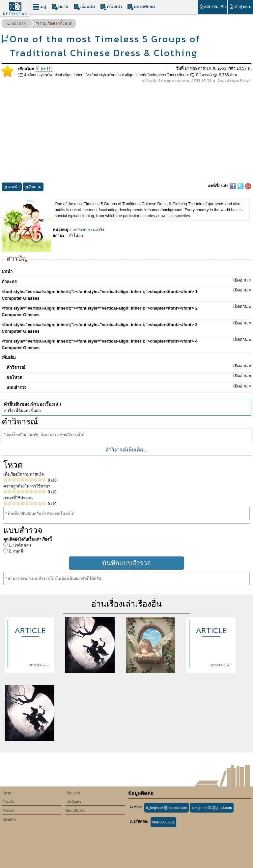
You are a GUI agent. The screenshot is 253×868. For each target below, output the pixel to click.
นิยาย (60, 7)
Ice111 (44, 69)
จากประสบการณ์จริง (87, 230)
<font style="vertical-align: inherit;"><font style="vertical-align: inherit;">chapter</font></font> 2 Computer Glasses (126, 310)
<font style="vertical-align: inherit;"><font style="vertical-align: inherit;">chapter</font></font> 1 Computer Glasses (126, 294)
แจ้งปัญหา (73, 802)
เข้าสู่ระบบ (240, 6)
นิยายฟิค (9, 819)
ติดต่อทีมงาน (76, 811)
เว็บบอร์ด (73, 793)
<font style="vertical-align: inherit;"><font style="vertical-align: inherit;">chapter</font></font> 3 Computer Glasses (126, 327)
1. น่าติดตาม (19, 545)
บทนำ (7, 271)
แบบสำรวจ (129, 386)
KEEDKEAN (15, 14)
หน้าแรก (16, 24)
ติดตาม (33, 188)
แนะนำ (12, 188)
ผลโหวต (129, 376)
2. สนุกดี (15, 551)
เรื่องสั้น (84, 7)
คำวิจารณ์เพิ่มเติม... (126, 450)
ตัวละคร (126, 281)
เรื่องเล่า (111, 7)
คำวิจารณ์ (129, 366)
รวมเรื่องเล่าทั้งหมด (54, 24)
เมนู (39, 7)
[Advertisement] (126, 133)
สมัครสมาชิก (212, 6)
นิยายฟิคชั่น (141, 7)
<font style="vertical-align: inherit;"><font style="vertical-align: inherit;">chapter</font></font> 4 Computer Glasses (126, 343)
